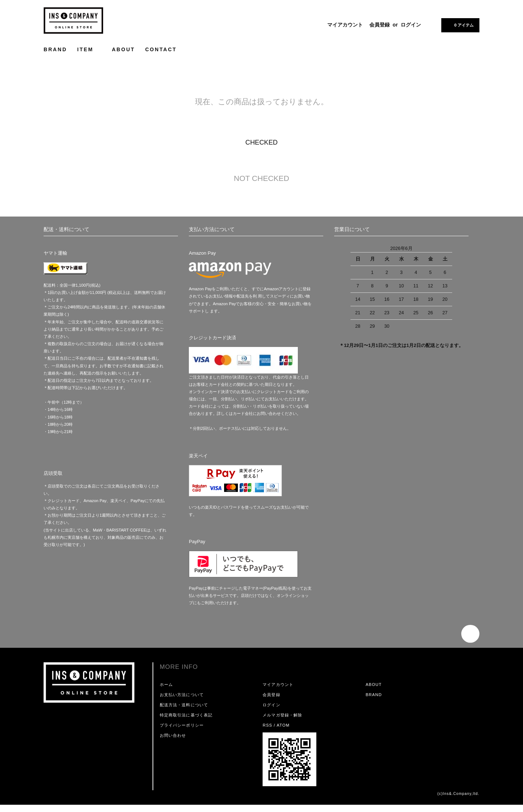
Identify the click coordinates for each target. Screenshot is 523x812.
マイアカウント (345, 25)
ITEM (90, 49)
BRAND (55, 49)
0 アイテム (460, 25)
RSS (267, 725)
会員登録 (380, 25)
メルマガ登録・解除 (282, 715)
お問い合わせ (173, 735)
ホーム (166, 684)
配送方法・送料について (184, 705)
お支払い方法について (182, 695)
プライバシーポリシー (182, 725)
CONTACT (161, 49)
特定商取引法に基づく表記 (186, 715)
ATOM (283, 725)
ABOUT (123, 49)
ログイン (411, 25)
